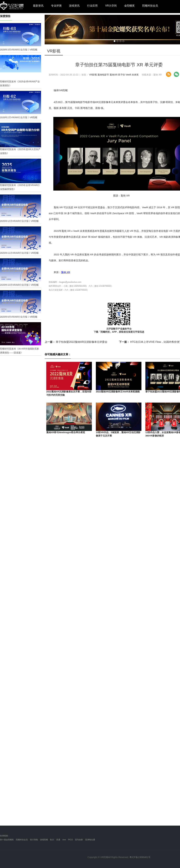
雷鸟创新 (79, 840)
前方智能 (34, 840)
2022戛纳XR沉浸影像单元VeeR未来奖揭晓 (118, 392)
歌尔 (52, 840)
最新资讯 (38, 6)
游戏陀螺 (44, 840)
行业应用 (92, 6)
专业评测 (56, 6)
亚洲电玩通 (90, 840)
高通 (58, 840)
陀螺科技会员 (150, 6)
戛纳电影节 (103, 75)
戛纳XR (113, 75)
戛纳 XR (66, 272)
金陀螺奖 (129, 6)
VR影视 (93, 75)
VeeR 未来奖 (132, 75)
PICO (70, 840)
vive (64, 840)
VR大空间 (111, 6)
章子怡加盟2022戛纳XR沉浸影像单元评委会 (76, 342)
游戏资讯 (74, 6)
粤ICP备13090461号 (140, 857)
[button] (115, 41)
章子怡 (121, 75)
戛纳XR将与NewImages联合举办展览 (66, 432)
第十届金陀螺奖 (7, 840)
